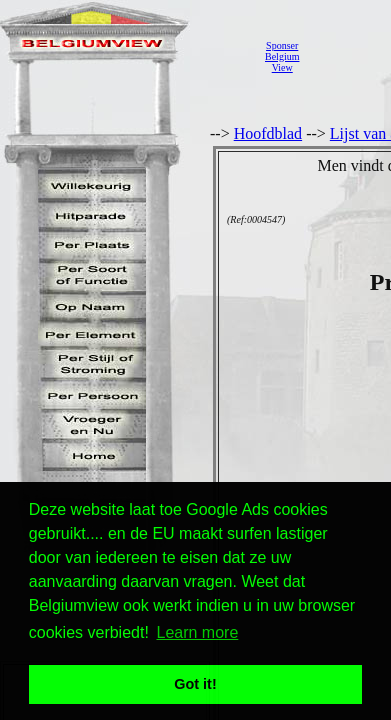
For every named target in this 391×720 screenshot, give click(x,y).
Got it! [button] (195, 684)
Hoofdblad (268, 133)
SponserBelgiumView (282, 56)
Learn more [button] (198, 632)
